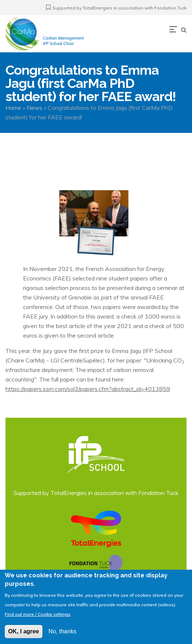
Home (13, 108)
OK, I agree (23, 636)
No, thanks (63, 636)
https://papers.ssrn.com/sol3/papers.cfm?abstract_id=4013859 (88, 389)
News (35, 108)
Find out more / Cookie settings (38, 619)
